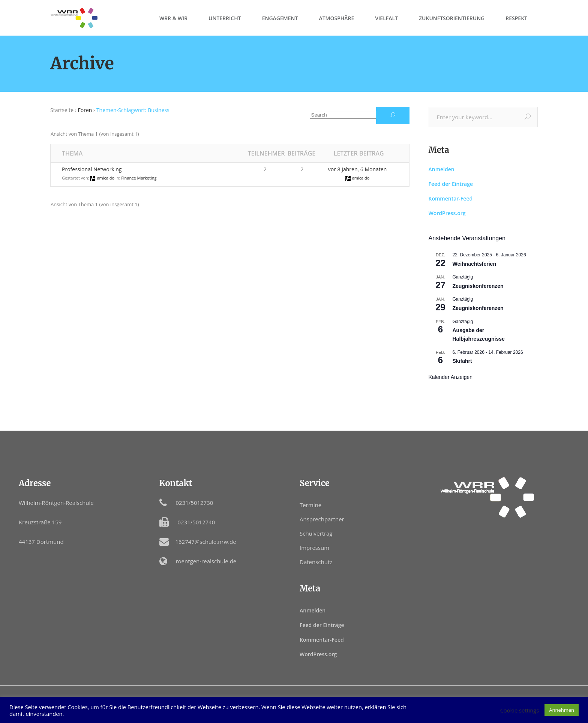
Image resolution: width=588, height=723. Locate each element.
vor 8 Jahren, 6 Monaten (357, 169)
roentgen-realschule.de (206, 561)
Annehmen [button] (562, 710)
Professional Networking (92, 169)
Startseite (62, 110)
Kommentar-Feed (451, 198)
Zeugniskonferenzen (478, 286)
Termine (310, 505)
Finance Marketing (139, 178)
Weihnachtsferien (474, 264)
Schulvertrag (316, 533)
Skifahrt (462, 361)
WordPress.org (447, 213)
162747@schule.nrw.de (205, 542)
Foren (85, 110)
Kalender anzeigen (451, 377)
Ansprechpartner (322, 519)
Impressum (314, 548)
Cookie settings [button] (520, 710)
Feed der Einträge (451, 184)
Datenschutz (316, 562)
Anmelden (442, 169)
